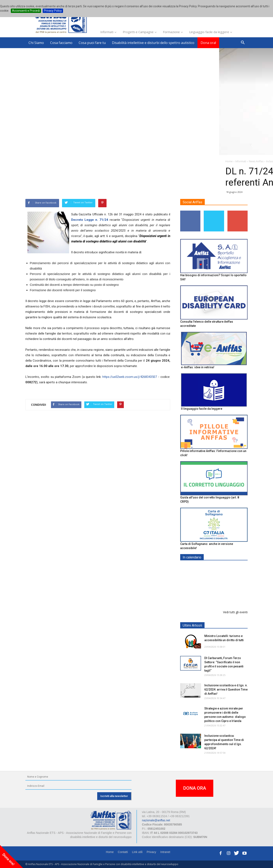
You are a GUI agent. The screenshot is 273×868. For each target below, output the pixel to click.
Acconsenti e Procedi (26, 11)
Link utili (137, 852)
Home (110, 852)
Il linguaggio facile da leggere (202, 409)
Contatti (123, 852)
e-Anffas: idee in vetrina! (198, 367)
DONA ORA (195, 788)
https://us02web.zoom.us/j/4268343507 (130, 377)
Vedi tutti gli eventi (235, 612)
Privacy (151, 852)
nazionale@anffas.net (156, 820)
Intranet (165, 852)
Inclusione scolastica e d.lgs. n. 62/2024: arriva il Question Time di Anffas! (226, 689)
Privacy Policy (53, 11)
